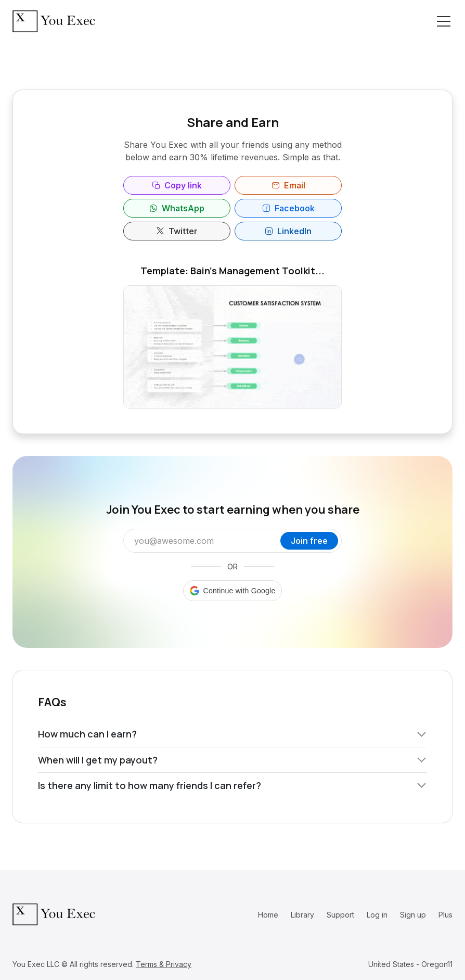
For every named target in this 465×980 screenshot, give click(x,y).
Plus (445, 915)
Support (340, 915)
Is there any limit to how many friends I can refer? (232, 785)
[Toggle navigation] (444, 21)
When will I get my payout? (232, 760)
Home (268, 915)
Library (302, 915)
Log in (377, 915)
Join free (309, 541)
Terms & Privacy (164, 964)
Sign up (413, 915)
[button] (233, 591)
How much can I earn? (232, 734)
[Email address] (205, 541)
